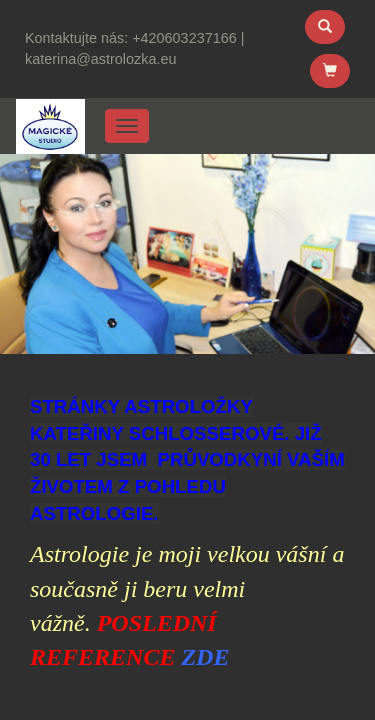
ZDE (205, 657)
